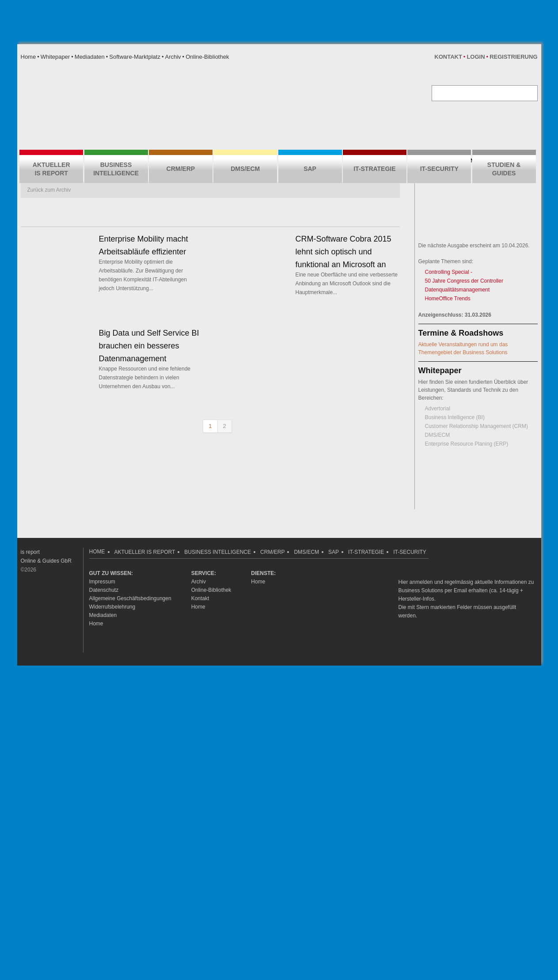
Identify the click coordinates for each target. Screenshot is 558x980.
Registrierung (513, 57)
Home (28, 57)
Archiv (173, 57)
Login (476, 57)
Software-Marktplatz (135, 57)
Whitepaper (55, 57)
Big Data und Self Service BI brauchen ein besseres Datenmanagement (149, 346)
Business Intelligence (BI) (455, 417)
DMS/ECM (438, 435)
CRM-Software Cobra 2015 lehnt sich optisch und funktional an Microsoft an (344, 252)
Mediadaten (90, 57)
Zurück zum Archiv (49, 190)
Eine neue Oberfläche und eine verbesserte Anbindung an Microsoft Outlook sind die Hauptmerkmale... (347, 284)
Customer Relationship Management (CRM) (476, 426)
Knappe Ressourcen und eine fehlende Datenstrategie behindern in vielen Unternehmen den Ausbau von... (145, 378)
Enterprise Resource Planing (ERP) (467, 444)
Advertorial (438, 409)
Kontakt (448, 57)
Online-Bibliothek (207, 57)
